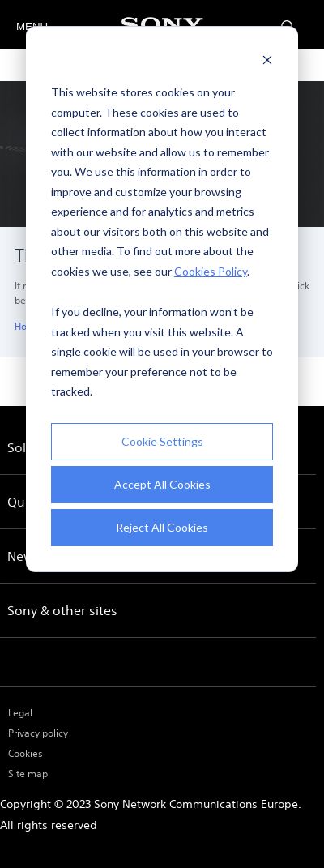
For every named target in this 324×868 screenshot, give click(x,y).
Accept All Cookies (162, 484)
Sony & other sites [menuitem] (62, 610)
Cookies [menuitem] (26, 753)
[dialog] (162, 299)
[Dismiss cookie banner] (267, 62)
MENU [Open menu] (30, 26)
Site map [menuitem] (28, 774)
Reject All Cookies (162, 527)
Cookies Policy (211, 271)
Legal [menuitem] (20, 713)
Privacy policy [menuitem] (38, 733)
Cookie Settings (162, 441)
